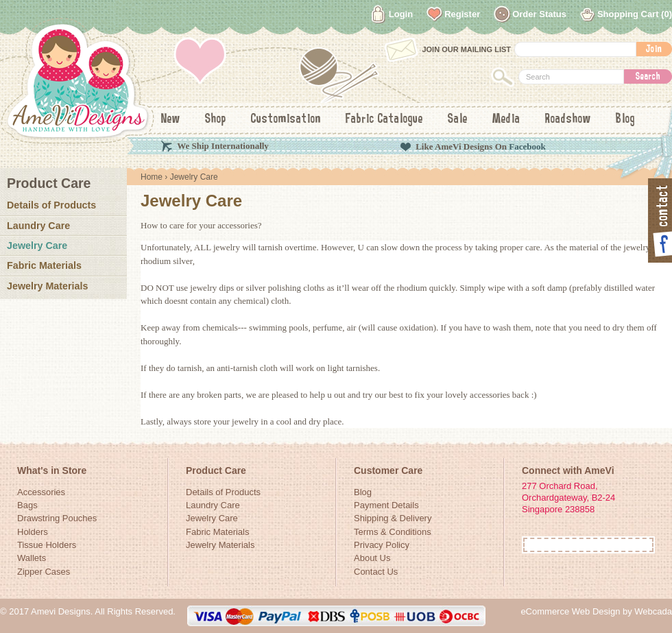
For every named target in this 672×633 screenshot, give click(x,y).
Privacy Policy (382, 545)
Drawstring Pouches (57, 518)
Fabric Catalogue (384, 119)
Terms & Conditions (393, 532)
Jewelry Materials (47, 286)
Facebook (527, 146)
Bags (27, 505)
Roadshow (568, 119)
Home (152, 177)
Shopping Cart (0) (635, 14)
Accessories (41, 492)
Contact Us (376, 572)
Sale (458, 119)
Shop (216, 119)
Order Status (539, 14)
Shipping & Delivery (393, 518)
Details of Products (51, 205)
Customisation (286, 119)
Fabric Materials (44, 265)
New (171, 119)
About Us (372, 558)
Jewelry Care (37, 246)
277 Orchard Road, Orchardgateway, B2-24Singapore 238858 (568, 498)
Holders (33, 532)
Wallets (32, 558)
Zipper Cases (44, 572)
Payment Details (386, 505)
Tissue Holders (47, 545)
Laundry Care (38, 226)
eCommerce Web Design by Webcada (596, 611)
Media (506, 119)
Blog (625, 119)
